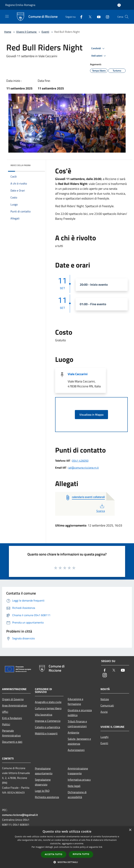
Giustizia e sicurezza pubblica (80, 713)
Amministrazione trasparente (78, 771)
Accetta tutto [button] (54, 854)
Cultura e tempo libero (48, 708)
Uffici (5, 712)
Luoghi (105, 737)
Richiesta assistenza (47, 797)
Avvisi (104, 712)
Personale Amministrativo (11, 733)
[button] (67, 862)
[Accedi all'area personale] (119, 5)
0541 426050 (80, 461)
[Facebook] (80, 17)
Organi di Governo (13, 699)
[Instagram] (106, 17)
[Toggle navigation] (7, 16)
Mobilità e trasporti (46, 733)
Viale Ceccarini (78, 374)
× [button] (130, 830)
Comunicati (107, 705)
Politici (6, 724)
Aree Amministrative (14, 705)
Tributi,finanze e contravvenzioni (77, 724)
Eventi (45, 32)
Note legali (74, 786)
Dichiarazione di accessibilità (77, 795)
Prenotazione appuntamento (44, 771)
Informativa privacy (79, 780)
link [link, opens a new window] (101, 847)
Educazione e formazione (75, 701)
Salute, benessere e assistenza (79, 741)
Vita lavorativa (44, 715)
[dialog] (67, 847)
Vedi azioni (99, 56)
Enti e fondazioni (12, 718)
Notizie (105, 699)
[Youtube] (97, 17)
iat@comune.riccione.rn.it (83, 468)
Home (8, 32)
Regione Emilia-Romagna (20, 5)
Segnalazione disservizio (43, 782)
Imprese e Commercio (48, 721)
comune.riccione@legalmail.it (20, 815)
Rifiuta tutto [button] (81, 854)
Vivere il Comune (27, 32)
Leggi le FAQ (42, 791)
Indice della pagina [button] (21, 165)
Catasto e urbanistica (47, 727)
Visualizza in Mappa (91, 415)
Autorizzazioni (76, 750)
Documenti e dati (12, 742)
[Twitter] (89, 17)
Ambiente (73, 732)
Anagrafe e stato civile (48, 702)
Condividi (98, 48)
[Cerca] (127, 17)
